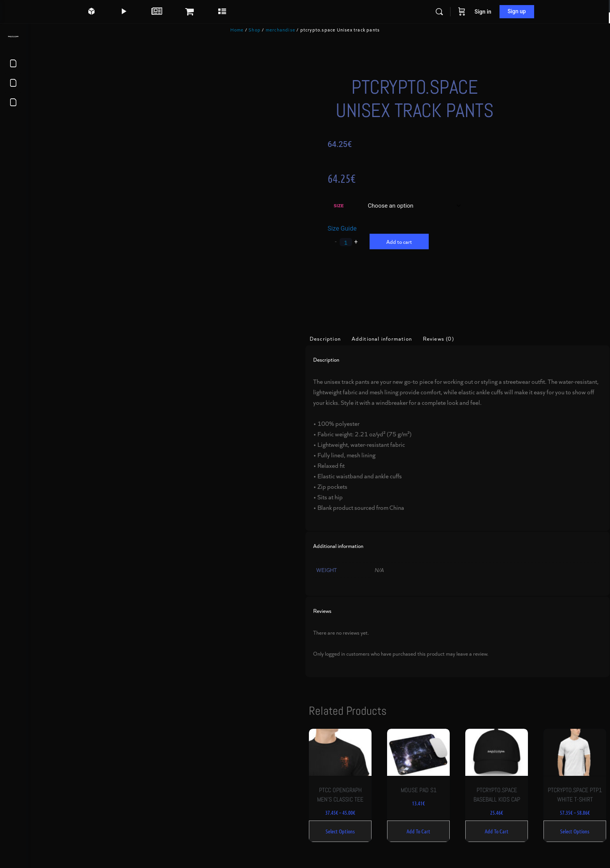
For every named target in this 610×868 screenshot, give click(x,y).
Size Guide (354, 228)
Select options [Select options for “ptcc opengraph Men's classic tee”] (352, 824)
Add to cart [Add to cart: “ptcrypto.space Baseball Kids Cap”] (502, 824)
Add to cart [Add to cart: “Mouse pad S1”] (427, 824)
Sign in (497, 12)
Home (250, 29)
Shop (268, 29)
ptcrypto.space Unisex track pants (422, 99)
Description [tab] (338, 335)
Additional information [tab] (395, 335)
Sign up (530, 11)
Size (350, 205)
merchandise (294, 29)
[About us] (13, 102)
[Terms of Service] (13, 63)
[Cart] (475, 12)
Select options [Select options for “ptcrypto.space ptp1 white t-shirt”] (577, 824)
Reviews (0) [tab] (452, 335)
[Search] (453, 12)
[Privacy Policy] (13, 83)
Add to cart (411, 241)
